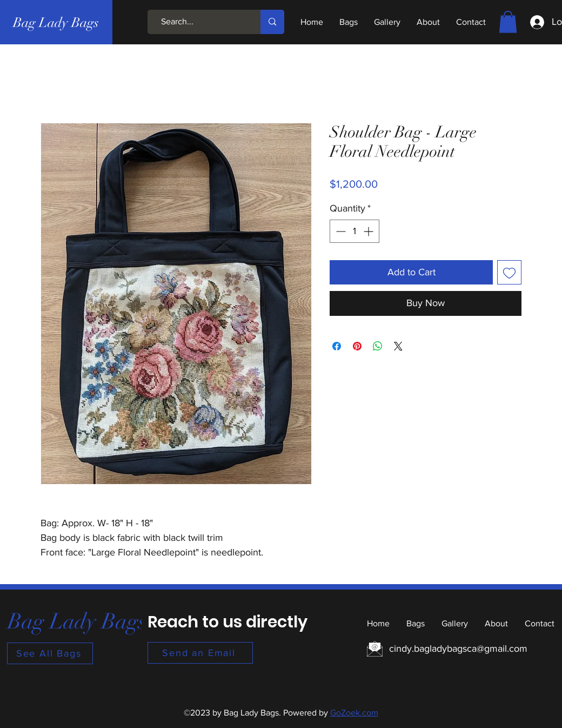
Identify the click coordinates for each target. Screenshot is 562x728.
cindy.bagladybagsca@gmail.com (458, 648)
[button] (508, 22)
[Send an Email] (200, 653)
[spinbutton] (354, 231)
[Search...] (199, 22)
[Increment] (369, 231)
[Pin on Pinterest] (357, 346)
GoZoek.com (354, 713)
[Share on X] (398, 346)
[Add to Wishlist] (509, 272)
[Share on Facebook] (337, 346)
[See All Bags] (50, 653)
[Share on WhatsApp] (378, 346)
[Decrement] (340, 231)
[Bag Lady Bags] (56, 22)
